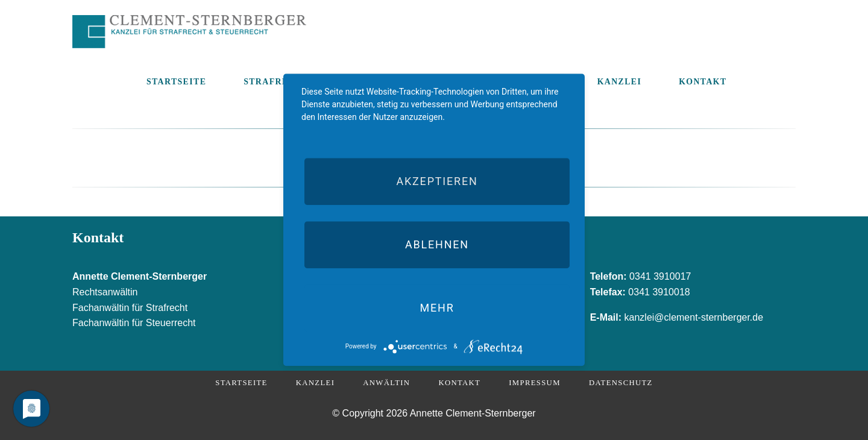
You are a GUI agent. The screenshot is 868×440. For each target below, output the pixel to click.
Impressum (534, 383)
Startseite (241, 383)
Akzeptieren (437, 181)
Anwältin (386, 383)
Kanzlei (315, 383)
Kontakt (459, 383)
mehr (437, 308)
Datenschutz (621, 383)
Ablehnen (437, 244)
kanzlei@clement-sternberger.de (694, 317)
